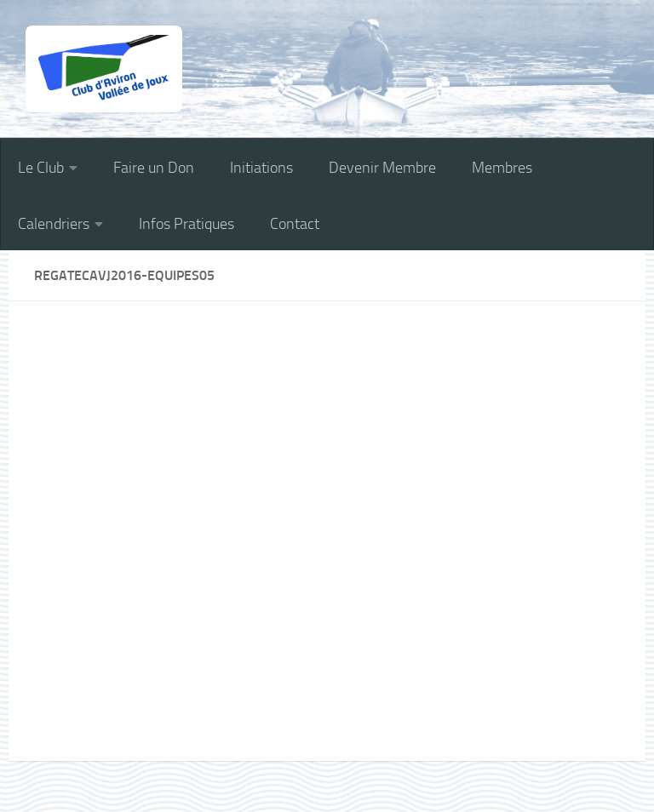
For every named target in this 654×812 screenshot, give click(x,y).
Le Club (41, 168)
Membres (502, 168)
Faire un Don (154, 168)
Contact (295, 224)
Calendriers (54, 224)
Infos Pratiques (186, 224)
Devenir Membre (382, 168)
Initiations (261, 168)
